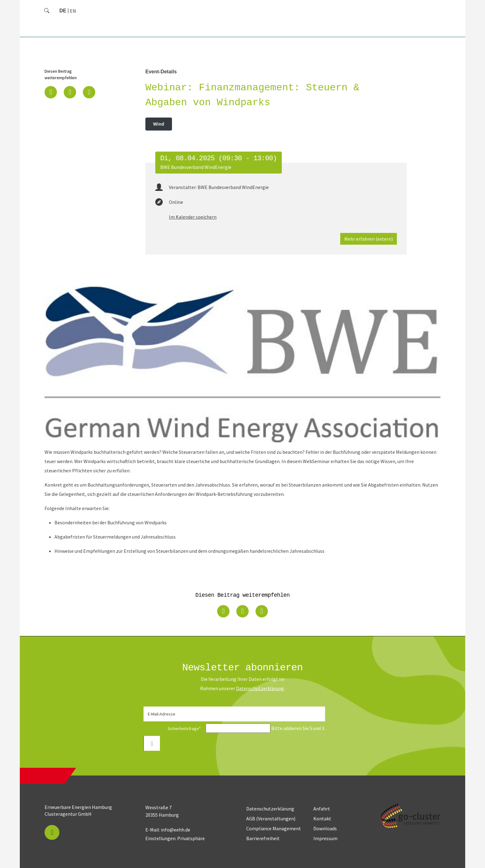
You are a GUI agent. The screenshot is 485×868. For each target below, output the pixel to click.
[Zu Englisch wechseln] (73, 11)
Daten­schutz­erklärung (260, 688)
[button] (51, 92)
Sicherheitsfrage (174, 728)
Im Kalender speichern (193, 217)
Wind (159, 124)
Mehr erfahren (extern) (369, 239)
